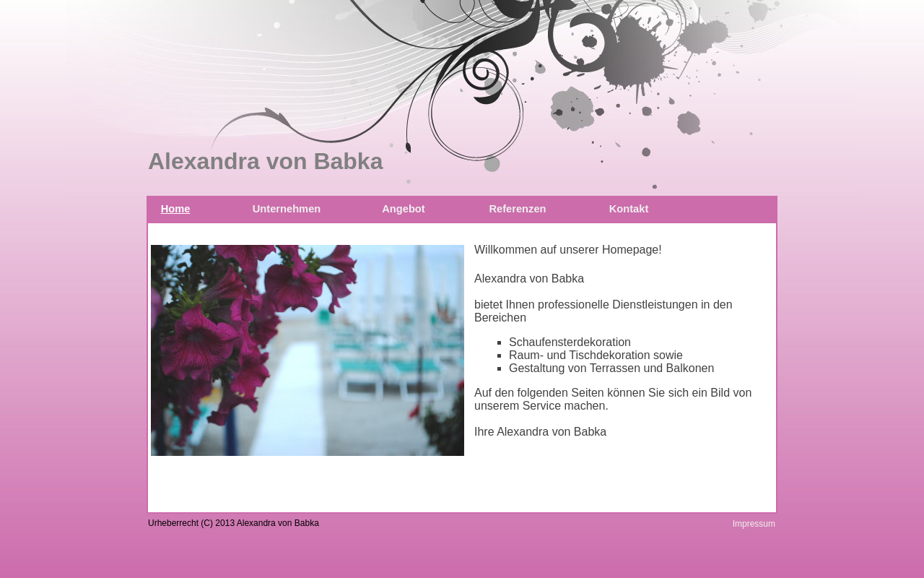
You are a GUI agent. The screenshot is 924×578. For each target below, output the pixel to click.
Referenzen (517, 209)
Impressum (754, 524)
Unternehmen (287, 209)
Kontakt (629, 209)
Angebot (403, 209)
